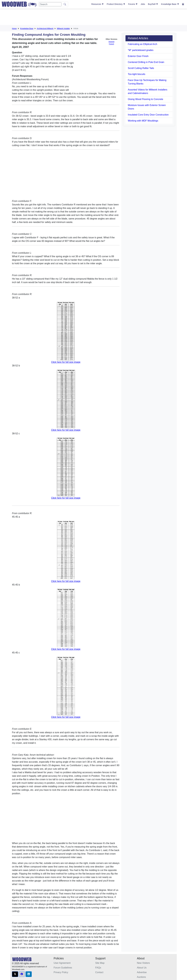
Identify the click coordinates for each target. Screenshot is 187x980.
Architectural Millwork (45, 29)
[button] (15, 974)
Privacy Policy (61, 972)
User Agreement (62, 963)
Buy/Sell (153, 4)
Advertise (142, 972)
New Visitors (143, 963)
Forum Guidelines (63, 968)
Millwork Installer (63, 29)
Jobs (143, 4)
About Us (142, 968)
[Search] (50, 4)
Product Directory (116, 4)
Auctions (141, 977)
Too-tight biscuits (137, 74)
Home (14, 29)
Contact (99, 972)
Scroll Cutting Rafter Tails (141, 68)
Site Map (100, 963)
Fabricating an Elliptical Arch (143, 44)
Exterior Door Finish (138, 56)
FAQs (98, 968)
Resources (98, 4)
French (112, 44)
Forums (133, 4)
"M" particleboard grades (141, 50)
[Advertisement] (93, 17)
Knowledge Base (170, 4)
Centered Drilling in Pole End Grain (146, 62)
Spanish (111, 42)
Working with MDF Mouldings (143, 121)
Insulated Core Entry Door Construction (148, 115)
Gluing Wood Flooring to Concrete (146, 99)
